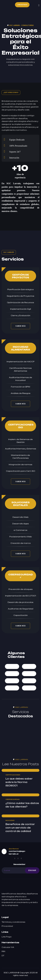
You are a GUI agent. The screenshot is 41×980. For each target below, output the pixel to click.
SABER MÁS (20, 326)
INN (3, 951)
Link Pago (7, 937)
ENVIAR (32, 870)
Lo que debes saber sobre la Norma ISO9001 (19, 782)
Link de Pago (22, 5)
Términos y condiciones (13, 922)
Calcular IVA (8, 947)
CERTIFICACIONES (13, 775)
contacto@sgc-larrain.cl (17, 853)
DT (3, 956)
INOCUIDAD (10, 820)
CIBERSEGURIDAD (13, 799)
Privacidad (7, 926)
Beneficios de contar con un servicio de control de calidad (20, 828)
